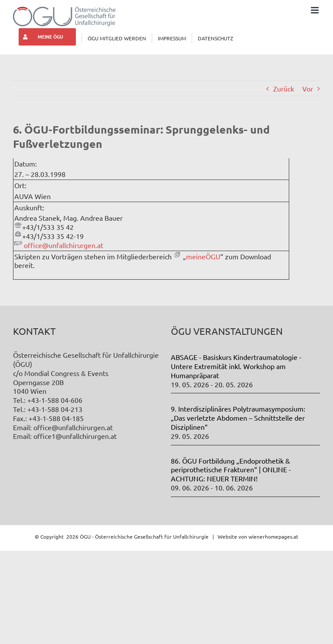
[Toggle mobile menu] (315, 10)
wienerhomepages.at (273, 536)
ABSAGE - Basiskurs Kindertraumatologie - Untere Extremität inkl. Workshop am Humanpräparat (236, 366)
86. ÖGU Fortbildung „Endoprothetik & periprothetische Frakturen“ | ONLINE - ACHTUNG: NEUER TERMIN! (231, 470)
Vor (308, 88)
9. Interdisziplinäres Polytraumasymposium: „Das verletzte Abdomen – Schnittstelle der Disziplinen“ (238, 418)
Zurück (284, 88)
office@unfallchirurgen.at (64, 245)
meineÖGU (203, 256)
